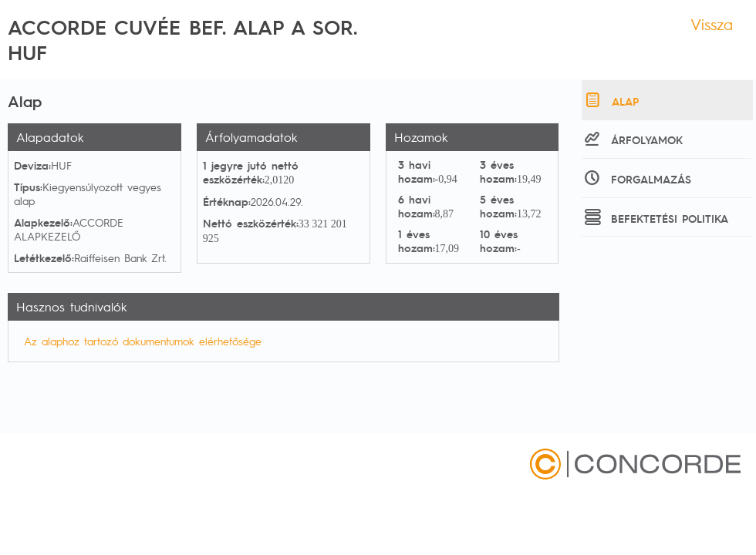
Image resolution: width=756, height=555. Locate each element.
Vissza (712, 24)
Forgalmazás (636, 177)
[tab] (668, 100)
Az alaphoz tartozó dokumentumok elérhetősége (143, 341)
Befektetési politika (655, 217)
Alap (611, 99)
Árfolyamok (632, 138)
